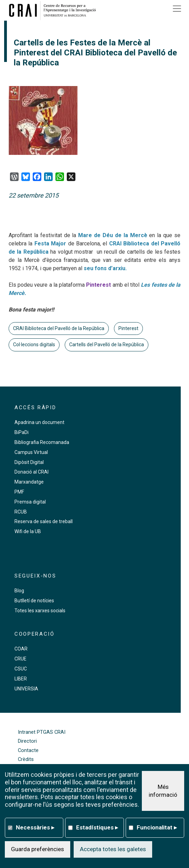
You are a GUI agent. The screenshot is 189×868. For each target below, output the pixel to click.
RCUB (21, 512)
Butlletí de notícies (34, 601)
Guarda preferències (38, 849)
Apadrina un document (39, 422)
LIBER (21, 679)
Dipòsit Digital (29, 462)
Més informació (163, 791)
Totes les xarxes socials (40, 611)
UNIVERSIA (26, 689)
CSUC (21, 669)
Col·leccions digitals (34, 345)
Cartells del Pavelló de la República (107, 345)
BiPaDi (22, 432)
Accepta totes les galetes (113, 849)
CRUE (20, 659)
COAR (21, 649)
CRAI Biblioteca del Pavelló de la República (59, 328)
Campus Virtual (31, 452)
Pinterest (128, 328)
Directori (27, 741)
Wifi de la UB (28, 531)
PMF (19, 492)
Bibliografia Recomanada (42, 442)
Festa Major (50, 244)
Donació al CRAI (31, 472)
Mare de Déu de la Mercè (113, 235)
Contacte (28, 750)
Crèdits (26, 759)
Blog (19, 591)
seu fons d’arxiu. (104, 268)
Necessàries (35, 827)
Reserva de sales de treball (44, 521)
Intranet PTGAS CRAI (42, 732)
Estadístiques (97, 827)
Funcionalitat (157, 827)
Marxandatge (29, 482)
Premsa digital (30, 502)
